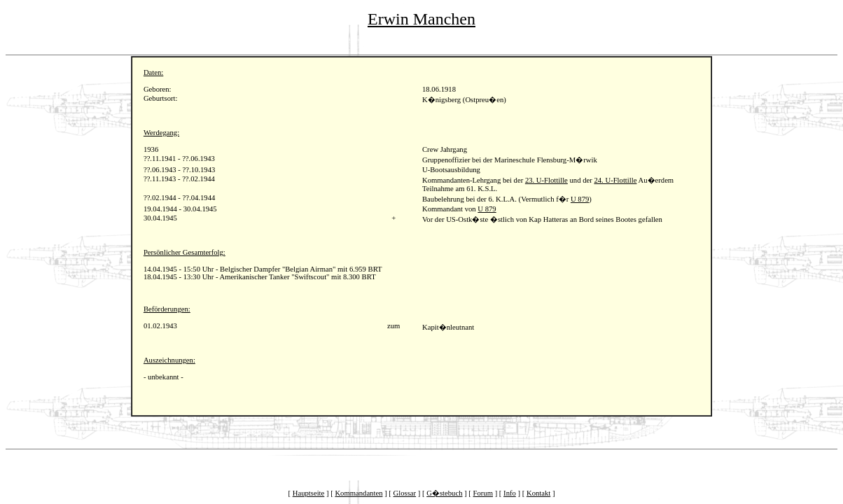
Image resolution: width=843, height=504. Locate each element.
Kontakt (538, 493)
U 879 (580, 199)
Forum (483, 493)
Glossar (405, 493)
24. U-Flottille (615, 180)
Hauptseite (309, 493)
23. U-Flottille (546, 180)
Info (510, 493)
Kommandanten (358, 493)
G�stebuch (444, 493)
